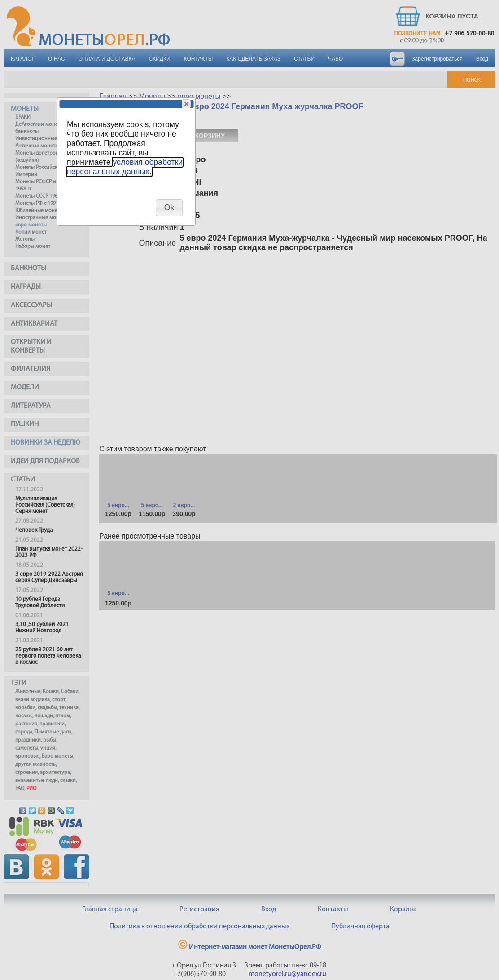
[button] (186, 104)
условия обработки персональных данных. (125, 167)
